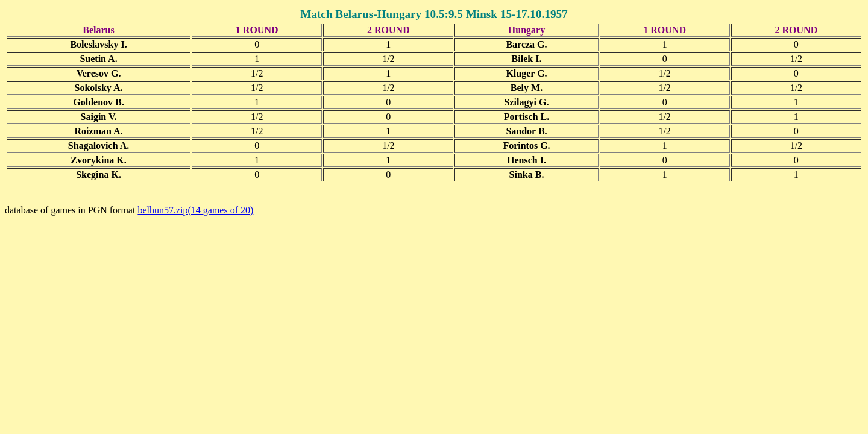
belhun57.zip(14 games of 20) (195, 210)
